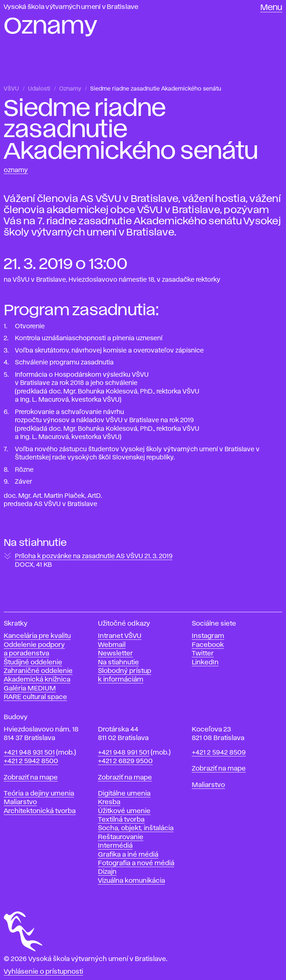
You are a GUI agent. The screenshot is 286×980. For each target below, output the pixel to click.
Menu (271, 8)
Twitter (203, 654)
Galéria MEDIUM (30, 689)
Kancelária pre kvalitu (37, 636)
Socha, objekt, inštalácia (136, 828)
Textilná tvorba (121, 820)
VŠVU (11, 89)
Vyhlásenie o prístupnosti (43, 972)
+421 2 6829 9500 (125, 761)
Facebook (208, 645)
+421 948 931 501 (29, 753)
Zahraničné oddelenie (38, 671)
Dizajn (107, 872)
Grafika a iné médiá (128, 855)
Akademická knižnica (37, 680)
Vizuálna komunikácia (131, 881)
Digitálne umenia (124, 794)
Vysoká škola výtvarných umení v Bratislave (71, 7)
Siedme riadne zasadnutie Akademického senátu (156, 89)
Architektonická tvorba (40, 811)
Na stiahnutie (118, 663)
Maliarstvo (20, 802)
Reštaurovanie (121, 837)
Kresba (109, 802)
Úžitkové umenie (124, 811)
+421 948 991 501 (124, 753)
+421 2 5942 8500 (31, 761)
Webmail (112, 645)
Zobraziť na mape (31, 778)
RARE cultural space (35, 697)
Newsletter (115, 654)
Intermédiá (115, 846)
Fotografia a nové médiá (136, 863)
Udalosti (39, 89)
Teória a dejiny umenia (39, 794)
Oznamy (70, 89)
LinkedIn (205, 663)
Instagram (208, 636)
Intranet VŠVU (120, 636)
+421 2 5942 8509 (219, 753)
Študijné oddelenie (33, 663)
